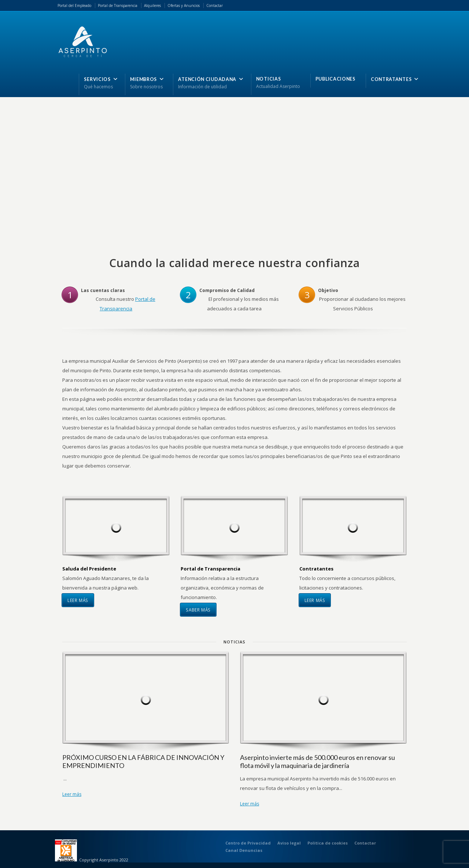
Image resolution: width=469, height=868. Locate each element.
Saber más (198, 610)
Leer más (78, 600)
